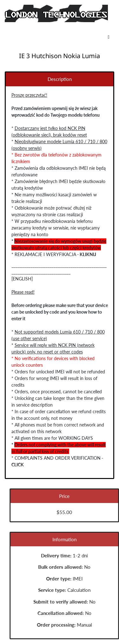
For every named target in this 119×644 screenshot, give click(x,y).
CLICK (17, 465)
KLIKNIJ (88, 254)
